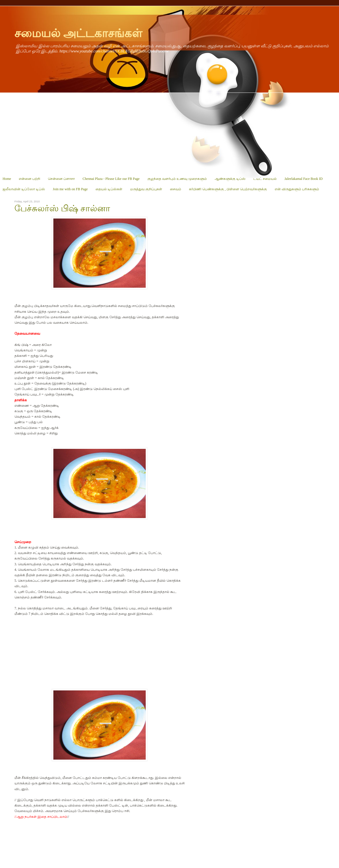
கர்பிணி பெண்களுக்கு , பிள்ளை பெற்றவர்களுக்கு (228, 189)
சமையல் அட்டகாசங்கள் (78, 33)
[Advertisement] (169, 133)
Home (7, 179)
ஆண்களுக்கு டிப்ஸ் (230, 179)
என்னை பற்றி (29, 179)
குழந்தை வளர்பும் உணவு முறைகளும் (177, 179)
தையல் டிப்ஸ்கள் (109, 189)
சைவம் (176, 189)
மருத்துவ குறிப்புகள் (146, 189)
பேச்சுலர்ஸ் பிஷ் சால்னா (62, 208)
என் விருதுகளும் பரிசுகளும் (297, 189)
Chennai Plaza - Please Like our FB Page (111, 179)
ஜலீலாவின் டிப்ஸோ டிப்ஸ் (24, 189)
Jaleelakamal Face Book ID (304, 179)
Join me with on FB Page (70, 189)
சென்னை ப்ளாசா (61, 179)
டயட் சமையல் (265, 179)
